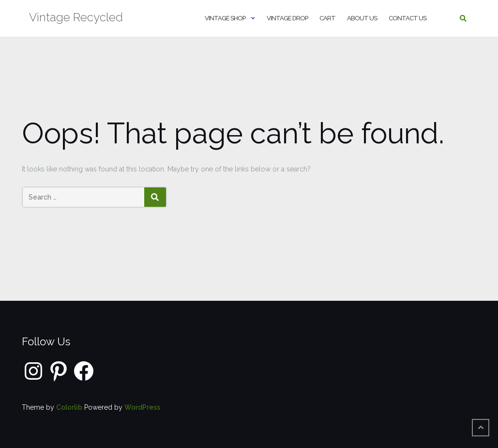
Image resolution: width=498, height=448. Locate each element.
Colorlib (69, 407)
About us (362, 18)
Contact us (407, 18)
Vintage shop (225, 18)
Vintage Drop (287, 18)
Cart (327, 18)
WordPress (142, 407)
